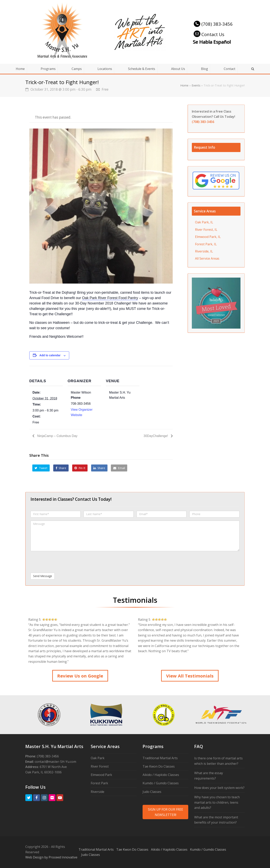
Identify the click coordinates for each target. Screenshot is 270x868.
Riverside (98, 792)
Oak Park (98, 758)
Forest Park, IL (206, 244)
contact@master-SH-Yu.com (55, 762)
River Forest (100, 766)
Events (196, 85)
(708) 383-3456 (213, 24)
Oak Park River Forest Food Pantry (110, 298)
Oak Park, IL (204, 222)
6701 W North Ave (53, 767)
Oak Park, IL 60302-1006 (43, 772)
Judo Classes (152, 792)
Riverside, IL (204, 251)
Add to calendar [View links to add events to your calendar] (50, 355)
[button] (41, 468)
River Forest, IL (206, 230)
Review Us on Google (80, 676)
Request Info (204, 147)
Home (184, 85)
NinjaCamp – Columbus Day (57, 436)
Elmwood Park (101, 775)
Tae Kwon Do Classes (159, 766)
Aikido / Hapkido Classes (161, 775)
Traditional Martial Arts (160, 758)
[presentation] (61, 562)
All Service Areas (207, 258)
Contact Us (209, 34)
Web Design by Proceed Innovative (51, 857)
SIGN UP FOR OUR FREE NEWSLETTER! (166, 812)
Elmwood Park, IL (208, 237)
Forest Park (99, 783)
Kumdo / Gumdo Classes (161, 783)
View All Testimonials (190, 676)
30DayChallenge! (156, 436)
